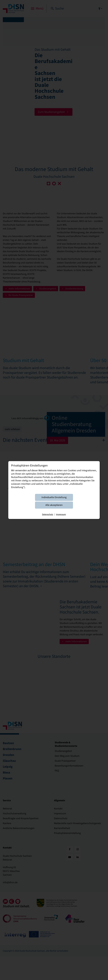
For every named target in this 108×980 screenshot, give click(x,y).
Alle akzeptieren (54, 505)
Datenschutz (48, 514)
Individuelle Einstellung (54, 497)
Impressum (61, 514)
